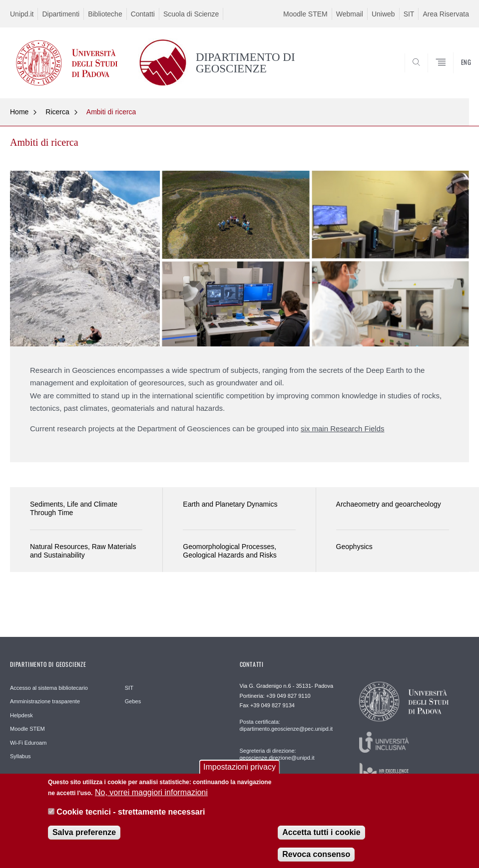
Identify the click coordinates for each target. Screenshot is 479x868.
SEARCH (438, 74)
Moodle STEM (305, 14)
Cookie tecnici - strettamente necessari (131, 819)
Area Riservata (446, 14)
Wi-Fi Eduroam (28, 743)
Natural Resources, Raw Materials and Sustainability (83, 551)
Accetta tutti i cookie (321, 840)
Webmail (350, 14)
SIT (409, 14)
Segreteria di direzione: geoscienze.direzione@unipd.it (277, 754)
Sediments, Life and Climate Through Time (74, 508)
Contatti (143, 14)
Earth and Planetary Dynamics (230, 504)
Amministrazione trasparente (45, 701)
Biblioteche (105, 14)
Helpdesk (21, 715)
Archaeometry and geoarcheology (389, 504)
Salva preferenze (84, 840)
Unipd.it (22, 14)
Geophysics (354, 547)
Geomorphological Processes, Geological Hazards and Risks (230, 551)
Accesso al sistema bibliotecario (49, 688)
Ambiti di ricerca (111, 112)
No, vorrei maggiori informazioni (151, 800)
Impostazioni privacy (239, 774)
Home (19, 112)
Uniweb (383, 14)
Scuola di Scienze (191, 14)
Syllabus (20, 756)
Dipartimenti (61, 14)
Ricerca (57, 112)
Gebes (133, 701)
